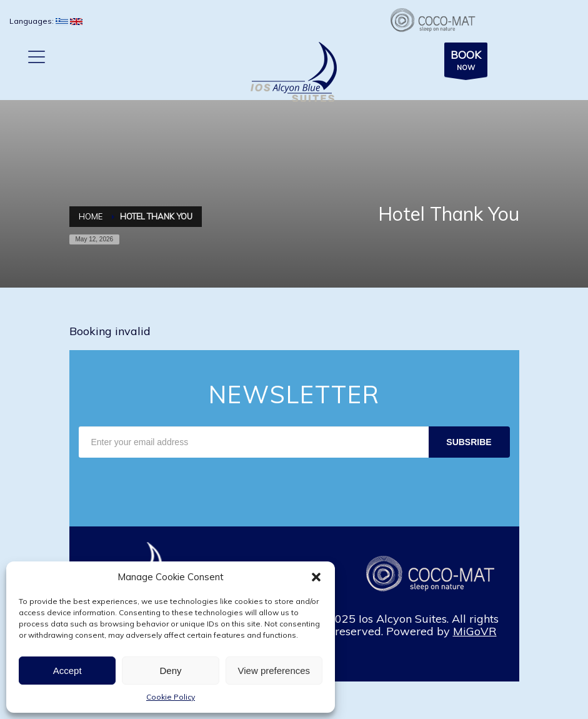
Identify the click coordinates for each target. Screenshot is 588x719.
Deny (170, 671)
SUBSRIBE (469, 442)
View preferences (274, 671)
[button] (316, 577)
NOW (466, 62)
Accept (67, 671)
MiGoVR (475, 631)
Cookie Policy (171, 697)
